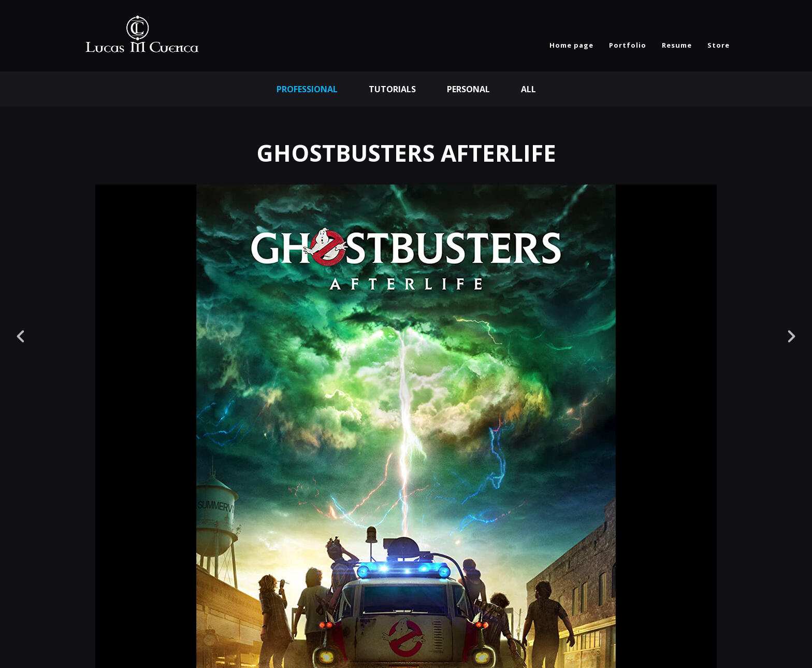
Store (719, 45)
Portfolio (628, 45)
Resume (677, 45)
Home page (571, 45)
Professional (307, 89)
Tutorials (392, 89)
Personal (468, 89)
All (528, 89)
